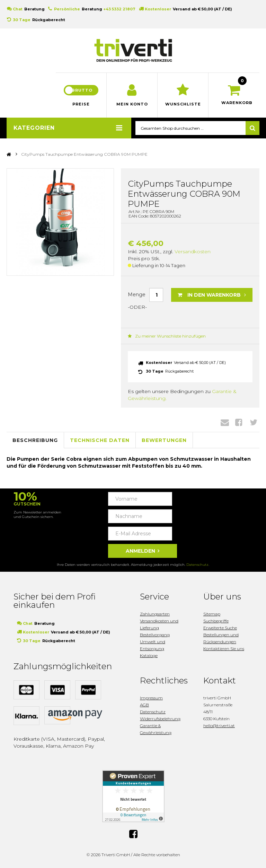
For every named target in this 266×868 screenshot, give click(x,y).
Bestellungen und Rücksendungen (221, 638)
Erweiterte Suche (220, 628)
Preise (81, 104)
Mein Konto (132, 104)
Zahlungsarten (155, 614)
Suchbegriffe (216, 621)
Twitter (254, 422)
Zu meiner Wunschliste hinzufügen (167, 336)
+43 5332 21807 (119, 9)
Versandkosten (193, 252)
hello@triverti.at (219, 726)
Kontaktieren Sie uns (224, 649)
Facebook (239, 422)
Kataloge (149, 656)
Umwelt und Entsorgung (153, 645)
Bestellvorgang (155, 635)
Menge (137, 295)
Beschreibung (35, 440)
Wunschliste (183, 104)
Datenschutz (197, 565)
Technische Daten (100, 440)
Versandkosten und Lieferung (159, 624)
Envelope (225, 422)
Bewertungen (164, 440)
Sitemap (212, 614)
